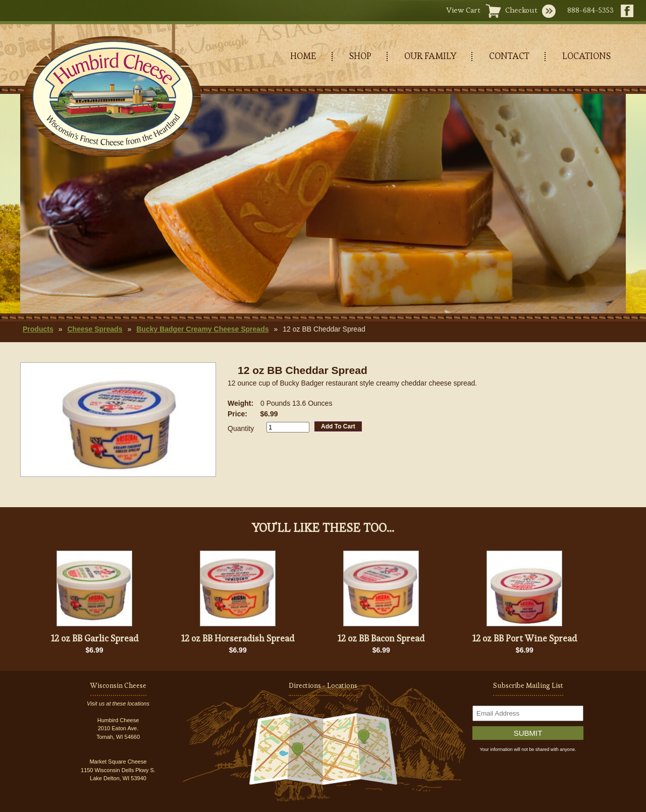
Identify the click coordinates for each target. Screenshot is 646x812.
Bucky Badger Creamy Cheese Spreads (202, 329)
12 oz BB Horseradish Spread (238, 638)
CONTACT (509, 56)
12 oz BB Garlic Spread (95, 638)
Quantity (241, 428)
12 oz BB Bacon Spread (381, 638)
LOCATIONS (586, 56)
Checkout (521, 10)
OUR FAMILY (430, 56)
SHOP (360, 56)
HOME (303, 56)
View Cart (463, 10)
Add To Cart (338, 426)
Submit (528, 733)
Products (38, 329)
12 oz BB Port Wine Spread (525, 638)
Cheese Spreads (95, 329)
